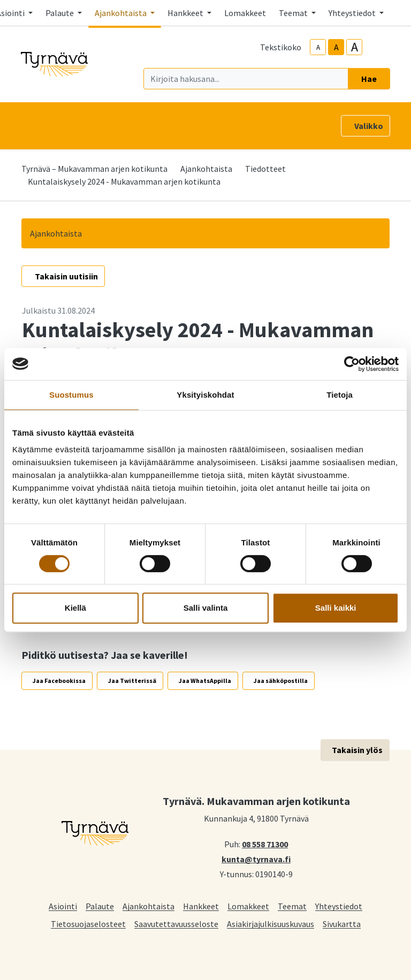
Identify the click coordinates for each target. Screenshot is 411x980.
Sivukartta (342, 924)
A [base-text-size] (336, 47)
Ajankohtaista (206, 169)
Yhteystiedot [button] (353, 13)
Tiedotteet (265, 169)
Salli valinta (206, 608)
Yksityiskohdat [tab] (205, 395)
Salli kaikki (336, 608)
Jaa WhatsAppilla (205, 681)
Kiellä (75, 608)
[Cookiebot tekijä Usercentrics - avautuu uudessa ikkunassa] (352, 364)
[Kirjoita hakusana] (246, 79)
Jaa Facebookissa (59, 681)
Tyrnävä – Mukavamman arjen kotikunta (94, 169)
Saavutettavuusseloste (176, 924)
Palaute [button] (60, 13)
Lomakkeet (245, 13)
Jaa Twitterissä (132, 681)
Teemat (292, 906)
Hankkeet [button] (186, 13)
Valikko (369, 126)
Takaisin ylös (357, 750)
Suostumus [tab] (71, 395)
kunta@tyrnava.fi (256, 859)
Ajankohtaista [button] (121, 13)
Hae (369, 79)
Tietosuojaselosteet (88, 924)
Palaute (100, 906)
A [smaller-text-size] (318, 47)
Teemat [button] (294, 13)
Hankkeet (201, 906)
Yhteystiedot (339, 906)
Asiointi (63, 906)
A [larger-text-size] (355, 47)
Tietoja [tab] (340, 395)
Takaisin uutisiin (66, 276)
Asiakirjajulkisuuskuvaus (271, 924)
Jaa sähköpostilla (281, 681)
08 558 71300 (265, 844)
